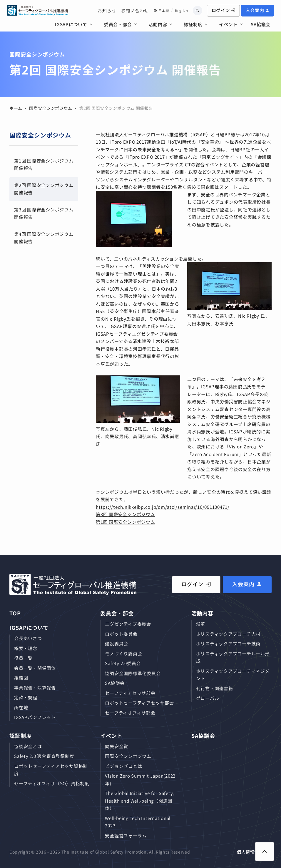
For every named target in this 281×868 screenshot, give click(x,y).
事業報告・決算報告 (35, 688)
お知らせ (107, 10)
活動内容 (158, 24)
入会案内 (255, 10)
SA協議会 (261, 24)
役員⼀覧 (23, 658)
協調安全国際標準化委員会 (133, 673)
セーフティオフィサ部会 (130, 713)
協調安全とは (28, 746)
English (181, 10)
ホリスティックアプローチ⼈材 (228, 634)
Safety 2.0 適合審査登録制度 (44, 756)
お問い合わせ (135, 10)
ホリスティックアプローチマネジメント (233, 675)
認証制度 (193, 24)
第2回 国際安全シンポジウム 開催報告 (44, 189)
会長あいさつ (28, 638)
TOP (15, 613)
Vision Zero (241, 447)
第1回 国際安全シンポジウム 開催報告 (44, 164)
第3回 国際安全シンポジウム (126, 514)
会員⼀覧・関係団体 (35, 668)
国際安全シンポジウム (51, 108)
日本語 (164, 10)
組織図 (21, 678)
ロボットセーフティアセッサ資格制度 (51, 770)
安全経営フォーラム (126, 835)
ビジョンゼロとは (123, 766)
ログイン (224, 10)
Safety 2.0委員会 (123, 663)
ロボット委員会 (121, 634)
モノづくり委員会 (123, 654)
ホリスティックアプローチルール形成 (233, 657)
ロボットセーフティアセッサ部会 (139, 703)
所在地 (21, 707)
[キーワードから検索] (198, 11)
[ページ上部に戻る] (265, 852)
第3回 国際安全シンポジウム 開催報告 (44, 213)
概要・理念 (26, 648)
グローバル (208, 698)
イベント (228, 24)
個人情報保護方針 (254, 852)
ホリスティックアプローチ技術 (228, 643)
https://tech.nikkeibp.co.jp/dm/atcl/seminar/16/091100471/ (163, 507)
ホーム (16, 108)
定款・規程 (26, 697)
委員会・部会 (118, 24)
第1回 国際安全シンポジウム (126, 522)
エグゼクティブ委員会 (128, 624)
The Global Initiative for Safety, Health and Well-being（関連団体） (139, 801)
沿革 (201, 624)
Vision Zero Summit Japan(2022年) (140, 780)
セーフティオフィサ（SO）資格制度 (52, 783)
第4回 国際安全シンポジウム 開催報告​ (44, 238)
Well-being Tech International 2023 (138, 822)
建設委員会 (117, 643)
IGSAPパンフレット (35, 717)
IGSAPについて (71, 24)
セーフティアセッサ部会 (130, 693)
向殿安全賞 (117, 746)
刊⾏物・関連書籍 (215, 688)
